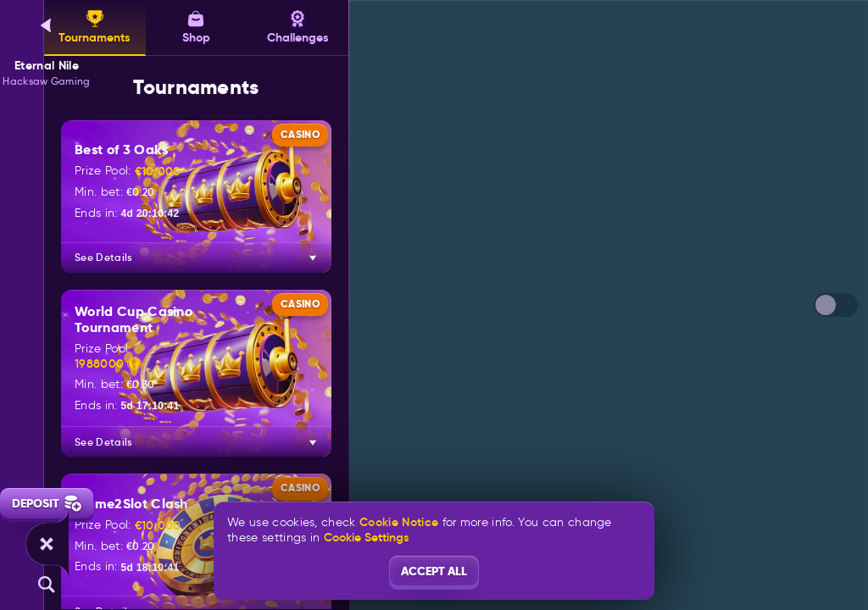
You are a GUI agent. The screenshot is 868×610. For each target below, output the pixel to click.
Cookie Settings (366, 537)
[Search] (47, 585)
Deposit (47, 503)
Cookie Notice (399, 522)
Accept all (434, 571)
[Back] (47, 25)
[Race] (47, 544)
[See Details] (313, 258)
